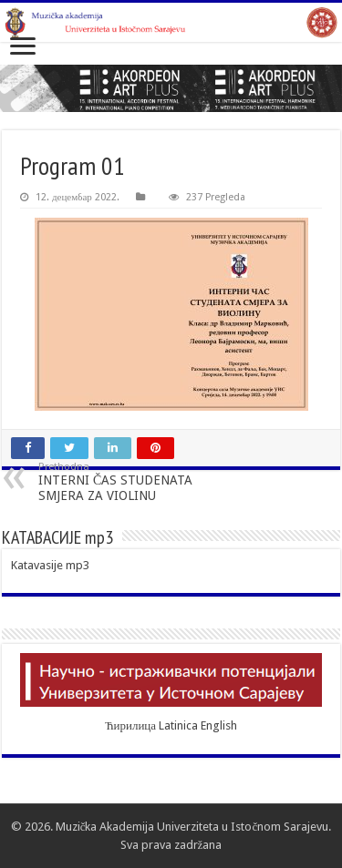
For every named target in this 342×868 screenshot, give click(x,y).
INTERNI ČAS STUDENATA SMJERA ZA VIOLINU (132, 482)
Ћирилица (130, 725)
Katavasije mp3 (50, 565)
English (219, 725)
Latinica (178, 725)
